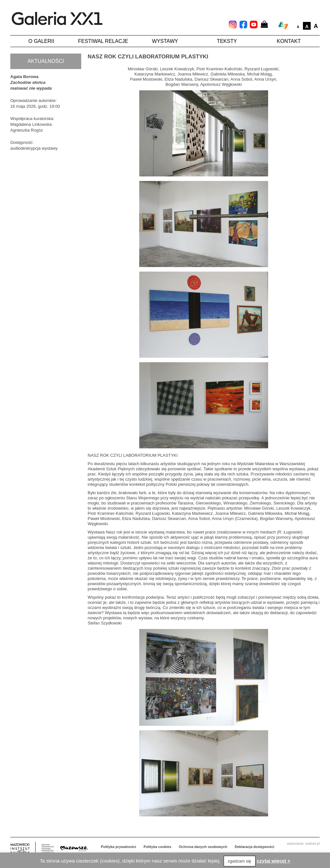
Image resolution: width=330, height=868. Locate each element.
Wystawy (165, 41)
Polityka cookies (158, 847)
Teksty (227, 41)
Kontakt (289, 41)
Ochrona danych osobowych (203, 847)
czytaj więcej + (274, 861)
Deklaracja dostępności (254, 847)
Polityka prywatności (118, 847)
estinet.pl (313, 843)
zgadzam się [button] (240, 861)
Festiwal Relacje (103, 41)
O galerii (41, 41)
